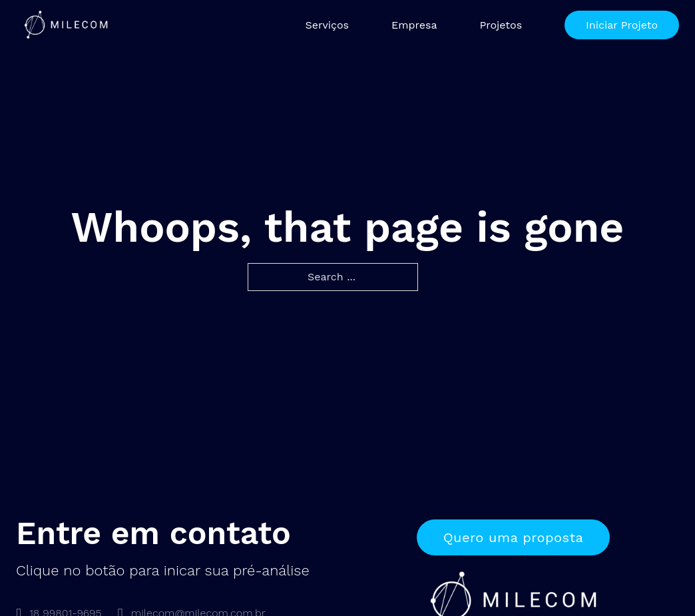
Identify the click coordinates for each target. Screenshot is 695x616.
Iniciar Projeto (622, 25)
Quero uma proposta (514, 537)
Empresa (414, 25)
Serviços (327, 25)
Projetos (501, 25)
